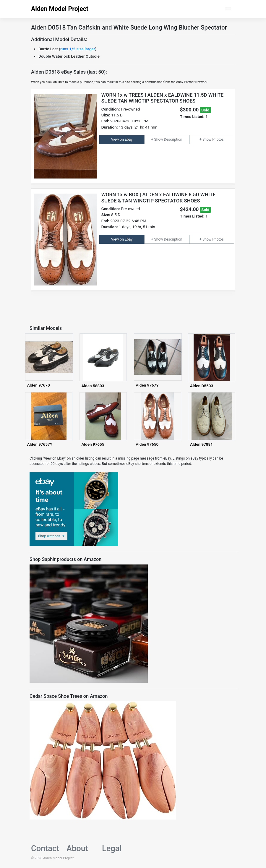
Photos (218, 139)
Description (173, 139)
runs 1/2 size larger (78, 49)
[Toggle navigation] (228, 9)
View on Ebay (122, 139)
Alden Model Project (60, 9)
